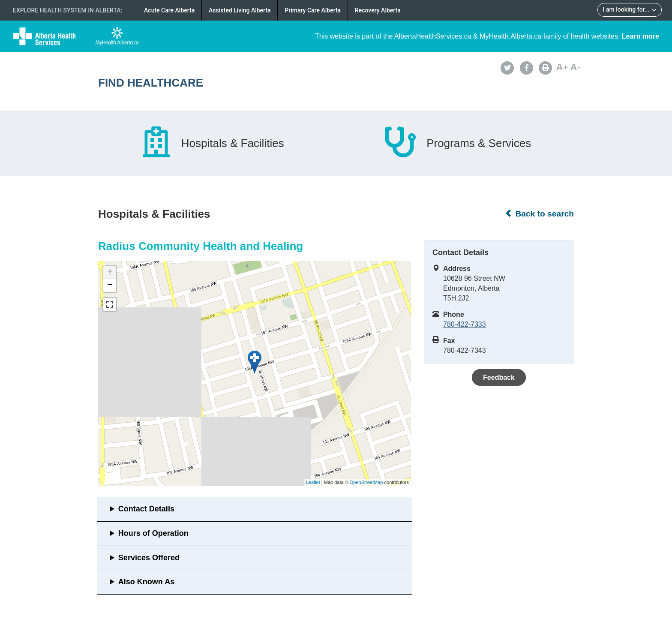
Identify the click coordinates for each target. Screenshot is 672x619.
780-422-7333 (465, 324)
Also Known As (146, 582)
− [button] (110, 285)
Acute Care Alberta (169, 10)
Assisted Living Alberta (240, 10)
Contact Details (146, 509)
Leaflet (313, 482)
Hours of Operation (153, 533)
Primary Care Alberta (313, 10)
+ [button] (110, 273)
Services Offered (149, 558)
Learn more (640, 36)
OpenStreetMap (366, 482)
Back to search (539, 213)
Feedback (499, 377)
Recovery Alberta (378, 10)
